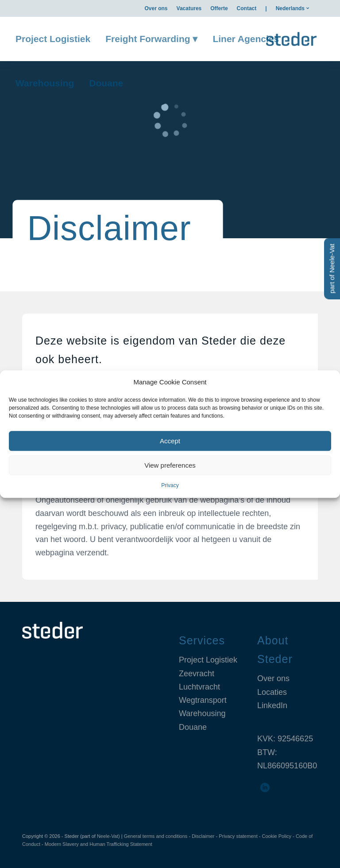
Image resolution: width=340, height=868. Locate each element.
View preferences (170, 465)
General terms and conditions (156, 836)
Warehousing (202, 713)
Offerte (219, 8)
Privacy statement (238, 836)
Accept (170, 441)
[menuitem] (156, 8)
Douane (193, 727)
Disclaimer (203, 836)
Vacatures (189, 8)
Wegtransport (203, 700)
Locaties (272, 692)
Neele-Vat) (108, 836)
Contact (247, 8)
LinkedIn (272, 705)
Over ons (156, 8)
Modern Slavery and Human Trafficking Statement (99, 844)
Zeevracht (197, 674)
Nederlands (290, 8)
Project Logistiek (208, 660)
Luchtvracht (199, 687)
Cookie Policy (276, 836)
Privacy (170, 486)
